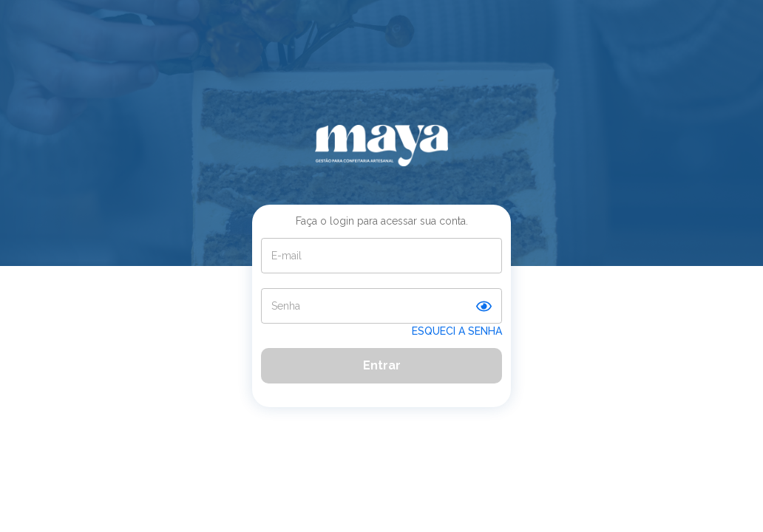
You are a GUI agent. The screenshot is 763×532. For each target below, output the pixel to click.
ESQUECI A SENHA (457, 331)
